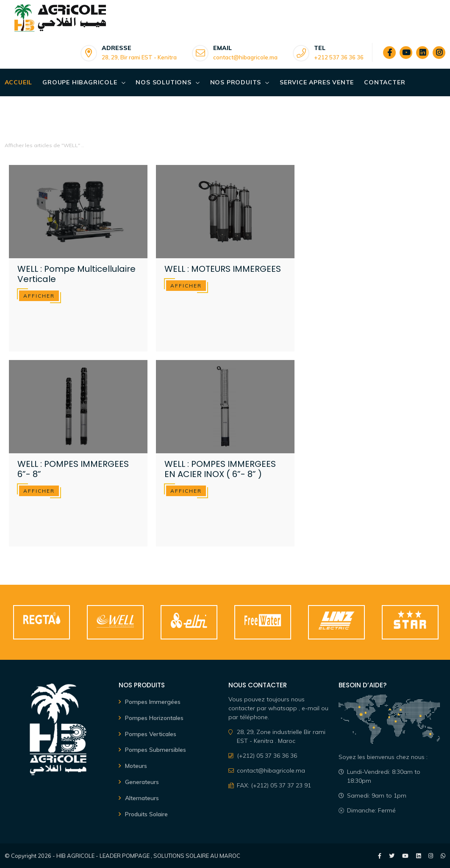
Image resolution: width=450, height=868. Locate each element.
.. (83, 145)
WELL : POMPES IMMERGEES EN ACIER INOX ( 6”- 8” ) (220, 469)
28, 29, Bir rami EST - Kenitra (139, 57)
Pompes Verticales (151, 734)
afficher (39, 296)
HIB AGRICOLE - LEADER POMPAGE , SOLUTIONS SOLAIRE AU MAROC (148, 856)
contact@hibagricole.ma (245, 57)
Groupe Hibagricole (80, 82)
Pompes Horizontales (154, 718)
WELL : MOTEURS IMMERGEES (223, 269)
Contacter (385, 82)
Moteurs (136, 766)
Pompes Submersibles (156, 750)
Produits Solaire (146, 814)
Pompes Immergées (153, 702)
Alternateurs (142, 798)
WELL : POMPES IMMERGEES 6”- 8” (73, 469)
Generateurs (142, 782)
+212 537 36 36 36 (339, 57)
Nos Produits (236, 82)
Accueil (19, 82)
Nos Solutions (163, 82)
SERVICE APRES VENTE (317, 82)
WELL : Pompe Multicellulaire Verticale (76, 274)
